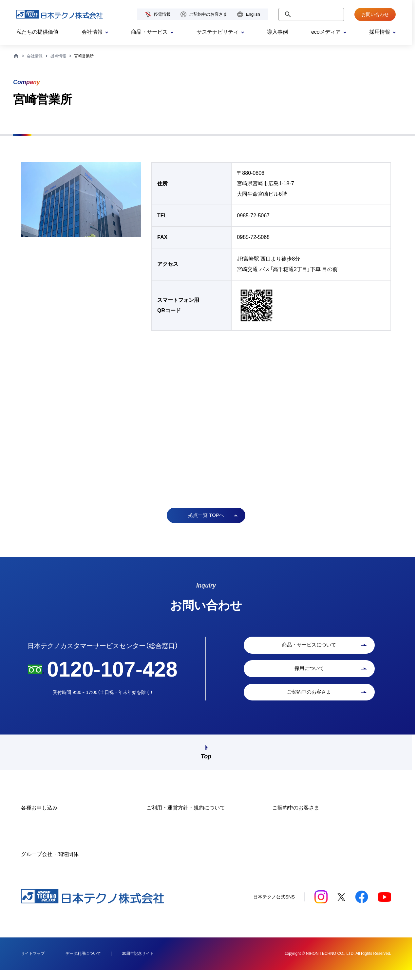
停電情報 (162, 14)
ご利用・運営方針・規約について (186, 817)
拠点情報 (58, 56)
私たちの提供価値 (37, 32)
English (253, 14)
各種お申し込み (39, 817)
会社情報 (35, 56)
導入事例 (277, 32)
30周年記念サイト (138, 963)
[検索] (310, 14)
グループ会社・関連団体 (50, 863)
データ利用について (83, 963)
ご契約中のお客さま (208, 14)
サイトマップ (33, 963)
